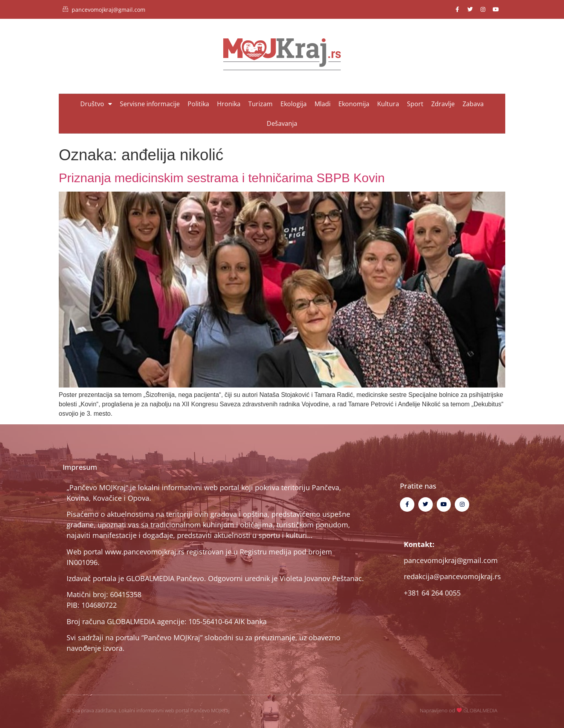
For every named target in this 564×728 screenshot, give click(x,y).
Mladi (323, 104)
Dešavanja (282, 123)
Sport (415, 104)
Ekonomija (354, 104)
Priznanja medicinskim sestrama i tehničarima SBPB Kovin (222, 178)
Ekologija (294, 104)
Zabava (473, 104)
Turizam (260, 104)
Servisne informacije (150, 104)
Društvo (96, 104)
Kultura (388, 104)
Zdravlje (443, 104)
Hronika (229, 104)
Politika (198, 104)
